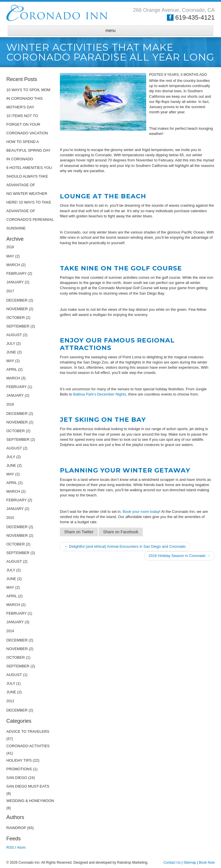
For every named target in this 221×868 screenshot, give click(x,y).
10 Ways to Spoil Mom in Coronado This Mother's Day (28, 98)
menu (110, 31)
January (15, 282)
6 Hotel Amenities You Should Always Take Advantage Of (29, 176)
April (12, 369)
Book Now (207, 863)
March (13, 265)
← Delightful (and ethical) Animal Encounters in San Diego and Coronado (125, 546)
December (17, 300)
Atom (21, 847)
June (11, 352)
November (17, 309)
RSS (10, 847)
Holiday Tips (19, 760)
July (11, 343)
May (10, 256)
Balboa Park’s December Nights (100, 394)
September (18, 326)
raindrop (16, 828)
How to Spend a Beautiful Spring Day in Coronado (28, 150)
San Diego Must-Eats (28, 786)
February (16, 273)
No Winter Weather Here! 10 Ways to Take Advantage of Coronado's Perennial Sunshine (30, 211)
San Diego (17, 778)
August (14, 335)
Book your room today (141, 512)
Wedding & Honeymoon (30, 801)
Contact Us (172, 863)
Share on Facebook (121, 532)
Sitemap (190, 863)
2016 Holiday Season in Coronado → (179, 556)
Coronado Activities (28, 746)
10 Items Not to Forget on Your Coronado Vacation (27, 124)
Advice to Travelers (28, 732)
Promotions (19, 769)
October (16, 318)
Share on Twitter (79, 532)
